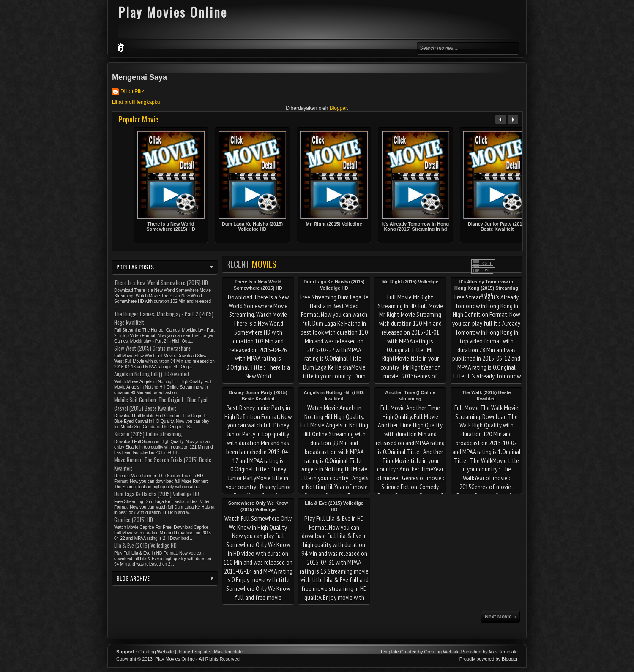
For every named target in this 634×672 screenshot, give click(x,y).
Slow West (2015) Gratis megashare (152, 348)
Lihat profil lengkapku (136, 102)
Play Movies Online (175, 659)
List (486, 269)
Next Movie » (500, 617)
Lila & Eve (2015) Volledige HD (145, 545)
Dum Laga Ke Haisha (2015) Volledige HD (252, 226)
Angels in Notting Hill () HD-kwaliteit (152, 374)
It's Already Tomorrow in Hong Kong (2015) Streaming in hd (415, 226)
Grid (487, 264)
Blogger (338, 108)
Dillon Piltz (132, 91)
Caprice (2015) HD (134, 520)
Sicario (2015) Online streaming (148, 434)
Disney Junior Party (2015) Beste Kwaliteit (497, 226)
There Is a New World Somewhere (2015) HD (171, 226)
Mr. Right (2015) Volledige (334, 224)
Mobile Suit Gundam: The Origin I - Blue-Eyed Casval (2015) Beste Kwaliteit (161, 404)
